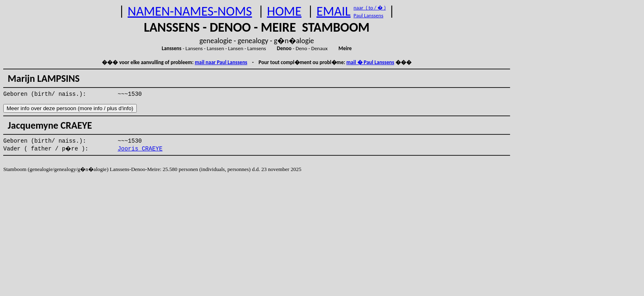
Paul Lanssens (369, 15)
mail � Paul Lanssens (370, 62)
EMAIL (334, 11)
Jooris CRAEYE (140, 149)
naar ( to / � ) (370, 8)
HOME (284, 11)
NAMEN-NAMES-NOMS (190, 11)
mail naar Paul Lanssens (221, 62)
